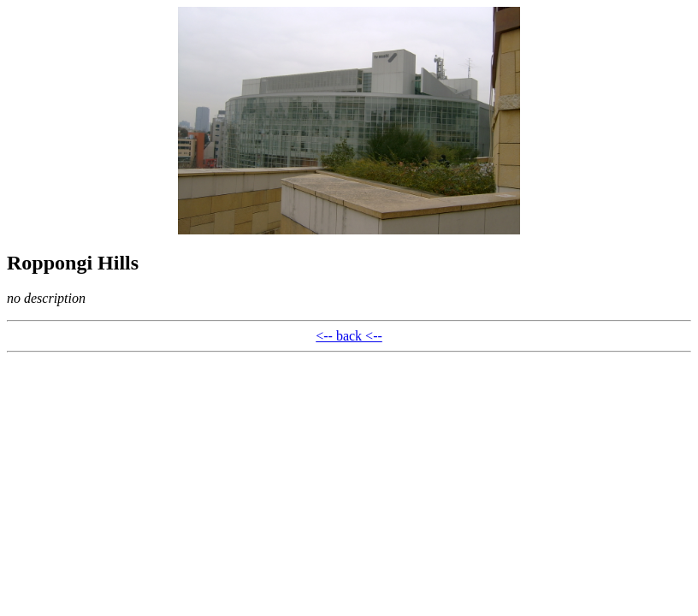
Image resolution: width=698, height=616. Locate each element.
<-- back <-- (349, 336)
